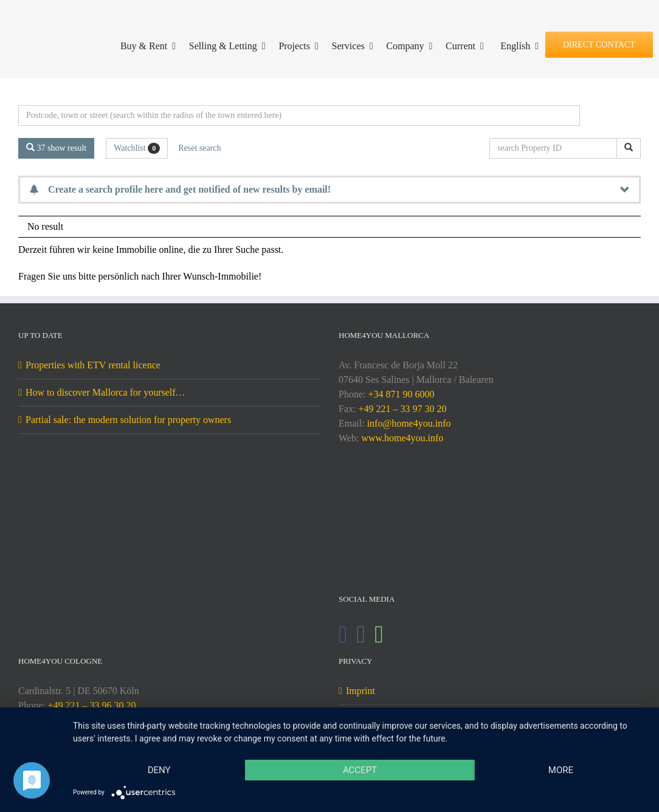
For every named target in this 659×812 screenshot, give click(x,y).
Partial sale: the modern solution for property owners (128, 420)
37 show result (56, 148)
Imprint (361, 691)
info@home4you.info (409, 423)
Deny (159, 770)
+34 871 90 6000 (401, 394)
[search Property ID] (555, 148)
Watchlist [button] (137, 148)
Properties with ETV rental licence (93, 365)
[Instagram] (361, 635)
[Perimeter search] (299, 115)
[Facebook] (343, 635)
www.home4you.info (402, 438)
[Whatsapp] (379, 635)
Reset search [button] (199, 148)
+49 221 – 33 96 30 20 (91, 705)
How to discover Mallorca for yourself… (105, 392)
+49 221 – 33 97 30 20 (402, 409)
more (561, 770)
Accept (360, 770)
